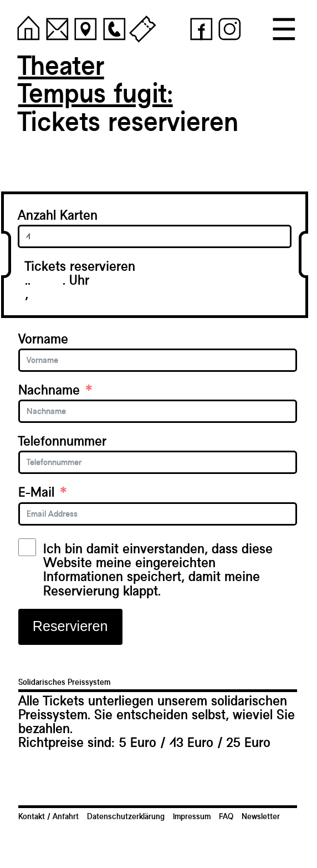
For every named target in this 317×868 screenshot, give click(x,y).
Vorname (43, 339)
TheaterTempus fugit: (96, 79)
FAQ (226, 816)
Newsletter (261, 816)
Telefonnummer (62, 441)
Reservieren (70, 626)
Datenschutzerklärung (126, 816)
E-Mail (36, 492)
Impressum (192, 816)
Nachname (49, 390)
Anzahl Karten (58, 215)
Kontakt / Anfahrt (48, 816)
